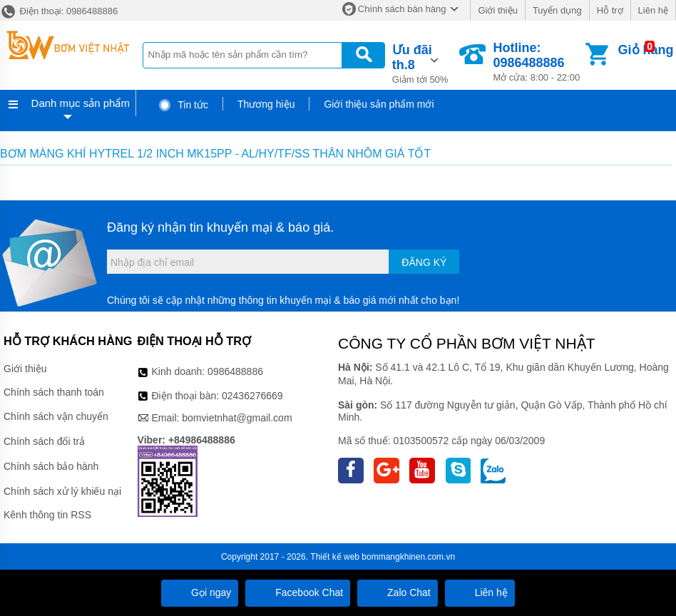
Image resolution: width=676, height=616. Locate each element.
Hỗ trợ (610, 10)
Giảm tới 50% (425, 63)
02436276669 (252, 396)
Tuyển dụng (557, 10)
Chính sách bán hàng (402, 9)
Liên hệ (653, 10)
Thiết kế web (335, 557)
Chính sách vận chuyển (56, 416)
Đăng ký (424, 262)
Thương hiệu (266, 104)
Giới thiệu (497, 10)
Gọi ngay (200, 592)
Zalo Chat (398, 592)
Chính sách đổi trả (44, 441)
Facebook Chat (298, 592)
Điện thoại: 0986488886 (59, 11)
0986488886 (235, 371)
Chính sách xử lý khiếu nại (62, 491)
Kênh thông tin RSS (47, 515)
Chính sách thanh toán (54, 392)
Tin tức (183, 105)
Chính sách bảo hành (51, 466)
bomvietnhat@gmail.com (237, 418)
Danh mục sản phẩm (81, 103)
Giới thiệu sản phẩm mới (379, 104)
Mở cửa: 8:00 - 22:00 (537, 62)
